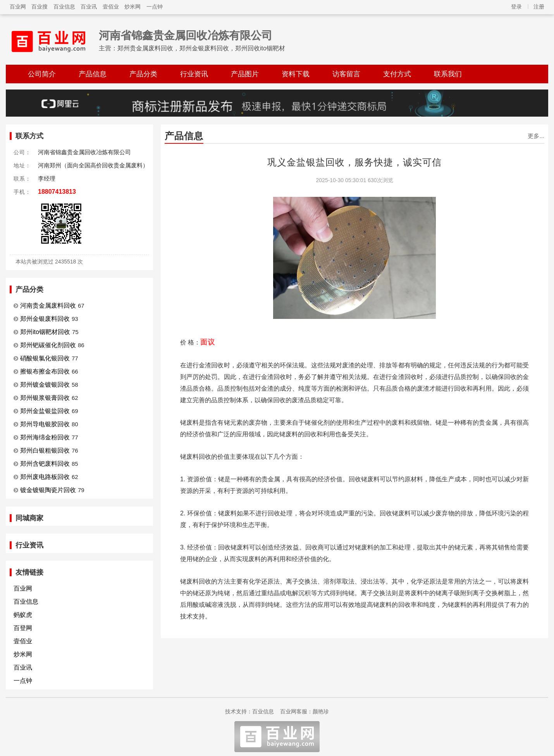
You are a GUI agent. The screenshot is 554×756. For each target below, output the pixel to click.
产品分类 (143, 74)
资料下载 (296, 74)
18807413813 (57, 192)
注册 (539, 7)
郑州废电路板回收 (45, 477)
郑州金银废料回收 (45, 319)
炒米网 (132, 7)
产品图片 (245, 74)
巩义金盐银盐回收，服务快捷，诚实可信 (354, 162)
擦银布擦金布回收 (45, 371)
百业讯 (89, 7)
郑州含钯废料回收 (45, 464)
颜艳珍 (321, 711)
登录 (516, 7)
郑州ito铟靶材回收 (45, 332)
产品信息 (93, 74)
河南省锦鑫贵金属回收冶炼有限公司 (186, 35)
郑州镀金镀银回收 (45, 385)
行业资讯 (194, 74)
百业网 (18, 7)
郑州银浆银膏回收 (45, 398)
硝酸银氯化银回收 (45, 358)
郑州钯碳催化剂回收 (48, 345)
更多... (536, 136)
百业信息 (64, 7)
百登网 (23, 628)
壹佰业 (111, 7)
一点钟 (155, 7)
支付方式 (397, 74)
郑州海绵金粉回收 (45, 437)
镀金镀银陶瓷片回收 (48, 490)
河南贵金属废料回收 (48, 306)
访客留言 (346, 74)
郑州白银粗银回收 (45, 450)
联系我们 (448, 74)
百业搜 (40, 7)
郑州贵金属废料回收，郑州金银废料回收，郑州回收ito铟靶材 (201, 48)
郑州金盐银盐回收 (45, 411)
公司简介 (42, 74)
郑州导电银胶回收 (45, 424)
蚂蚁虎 (23, 615)
